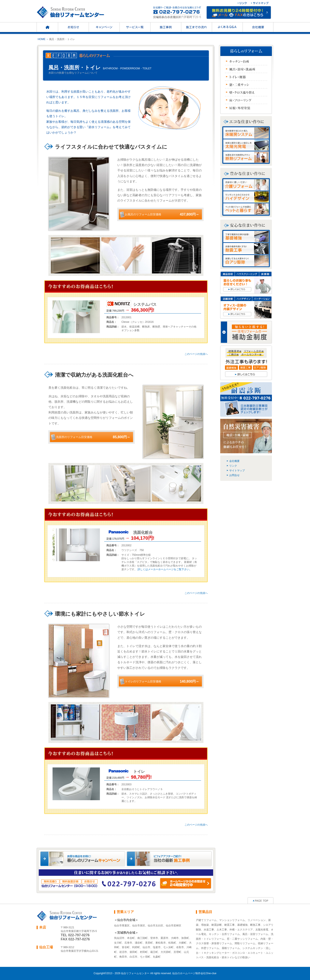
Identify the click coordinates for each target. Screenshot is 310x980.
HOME (42, 39)
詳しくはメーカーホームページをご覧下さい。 (165, 569)
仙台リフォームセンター (135, 973)
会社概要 (234, 461)
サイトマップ (237, 471)
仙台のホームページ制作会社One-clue (194, 973)
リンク (233, 466)
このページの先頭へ (196, 354)
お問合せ (234, 475)
